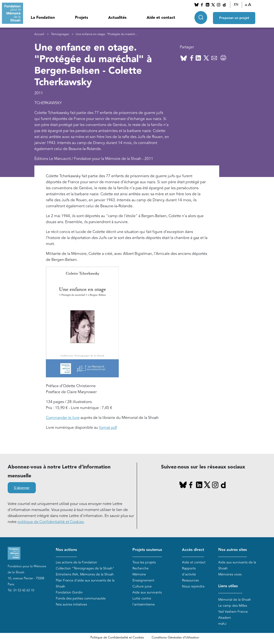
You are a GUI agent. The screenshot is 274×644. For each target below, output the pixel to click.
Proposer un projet (234, 17)
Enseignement (143, 580)
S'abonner (22, 488)
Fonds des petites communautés (81, 598)
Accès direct (193, 550)
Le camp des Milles (233, 606)
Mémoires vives (230, 574)
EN (236, 5)
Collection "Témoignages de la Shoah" (85, 568)
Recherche (140, 568)
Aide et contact (161, 18)
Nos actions (66, 550)
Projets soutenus (147, 550)
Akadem (225, 618)
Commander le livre (63, 418)
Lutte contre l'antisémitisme (144, 601)
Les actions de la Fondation (76, 562)
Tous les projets (144, 562)
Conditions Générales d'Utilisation (175, 638)
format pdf (108, 428)
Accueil (39, 34)
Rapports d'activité (189, 571)
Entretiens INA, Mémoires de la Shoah (85, 574)
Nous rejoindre (193, 586)
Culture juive (142, 586)
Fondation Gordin (69, 592)
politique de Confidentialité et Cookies (51, 522)
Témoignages (60, 34)
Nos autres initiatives (71, 604)
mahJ (222, 624)
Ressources (190, 580)
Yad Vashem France (233, 612)
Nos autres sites (233, 550)
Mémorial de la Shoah (235, 600)
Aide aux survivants (147, 592)
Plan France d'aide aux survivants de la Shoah (85, 583)
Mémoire (139, 574)
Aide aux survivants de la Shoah (237, 565)
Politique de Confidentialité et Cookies (117, 638)
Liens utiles (228, 586)
